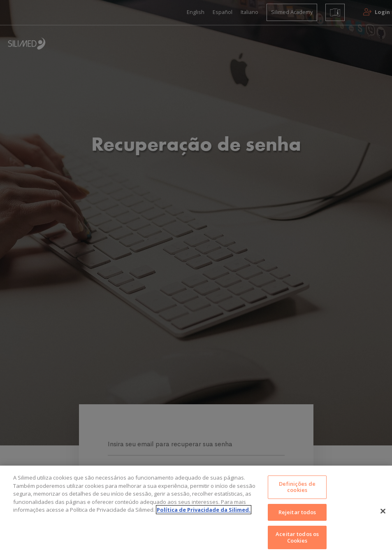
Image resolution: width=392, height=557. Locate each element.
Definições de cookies (297, 495)
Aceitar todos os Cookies (297, 544)
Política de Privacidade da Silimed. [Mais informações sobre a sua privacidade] (204, 517)
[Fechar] (383, 519)
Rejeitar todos (297, 520)
